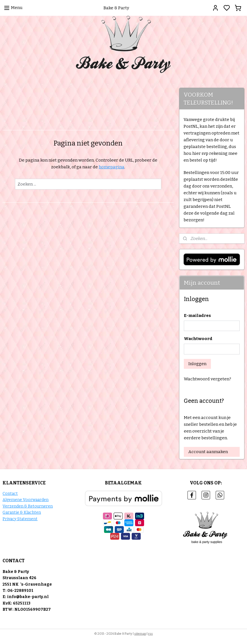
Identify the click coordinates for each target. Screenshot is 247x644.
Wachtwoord (198, 339)
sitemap (140, 634)
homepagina (112, 167)
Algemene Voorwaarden (26, 500)
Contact (10, 494)
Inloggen (197, 364)
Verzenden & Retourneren (28, 506)
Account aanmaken (208, 452)
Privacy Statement (20, 519)
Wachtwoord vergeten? (208, 379)
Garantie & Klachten (22, 512)
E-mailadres (197, 316)
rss (150, 634)
